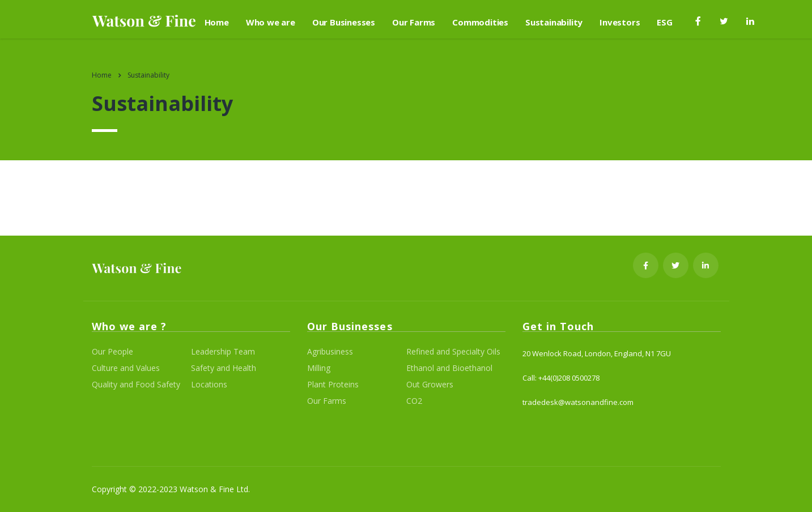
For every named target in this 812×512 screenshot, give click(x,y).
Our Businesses (344, 22)
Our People (112, 352)
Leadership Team (223, 352)
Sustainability (554, 22)
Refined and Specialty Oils (453, 352)
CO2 (414, 401)
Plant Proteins (333, 385)
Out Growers (430, 385)
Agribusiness (330, 352)
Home (217, 22)
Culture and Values (126, 368)
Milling (319, 368)
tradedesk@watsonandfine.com (578, 402)
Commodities (480, 22)
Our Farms (414, 22)
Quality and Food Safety (136, 385)
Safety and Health (224, 368)
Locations (209, 385)
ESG (664, 22)
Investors (620, 22)
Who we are (271, 22)
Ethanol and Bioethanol (449, 368)
